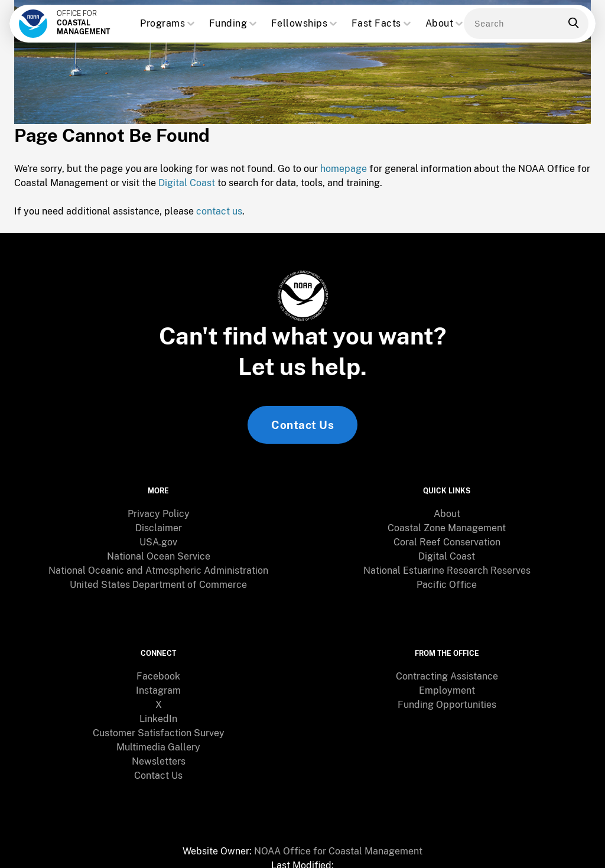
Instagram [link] (158, 672)
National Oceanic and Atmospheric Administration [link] (158, 563)
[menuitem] (158, 506)
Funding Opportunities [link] (447, 686)
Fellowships (305, 24)
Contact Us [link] (302, 428)
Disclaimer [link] (159, 520)
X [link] (159, 686)
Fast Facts (382, 24)
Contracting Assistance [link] (447, 657)
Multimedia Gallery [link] (158, 728)
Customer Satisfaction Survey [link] (159, 714)
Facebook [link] (158, 657)
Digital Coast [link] (447, 549)
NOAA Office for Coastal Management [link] (338, 832)
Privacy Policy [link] (159, 506)
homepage (344, 172)
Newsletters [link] (159, 742)
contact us (219, 215)
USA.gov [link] (158, 534)
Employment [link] (447, 672)
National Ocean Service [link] (159, 549)
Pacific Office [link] (447, 577)
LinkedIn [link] (158, 700)
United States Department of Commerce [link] (158, 577)
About (445, 24)
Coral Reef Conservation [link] (447, 534)
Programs (168, 24)
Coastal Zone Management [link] (447, 520)
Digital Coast (187, 186)
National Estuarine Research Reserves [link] (447, 563)
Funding (234, 24)
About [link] (447, 506)
